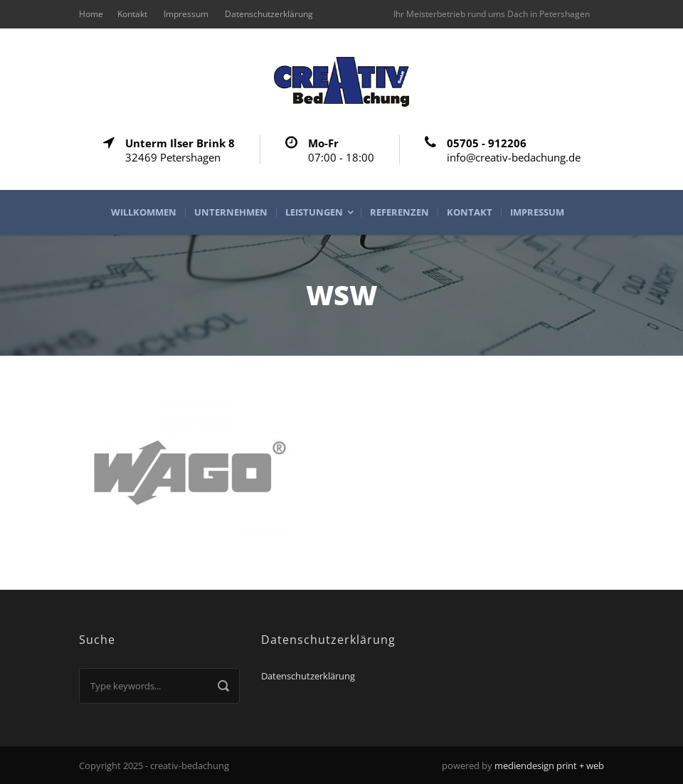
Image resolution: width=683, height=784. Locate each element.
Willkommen (144, 212)
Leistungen (314, 212)
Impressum (186, 14)
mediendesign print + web (549, 766)
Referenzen (399, 212)
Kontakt (132, 14)
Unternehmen (231, 212)
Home (91, 14)
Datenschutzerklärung (269, 14)
